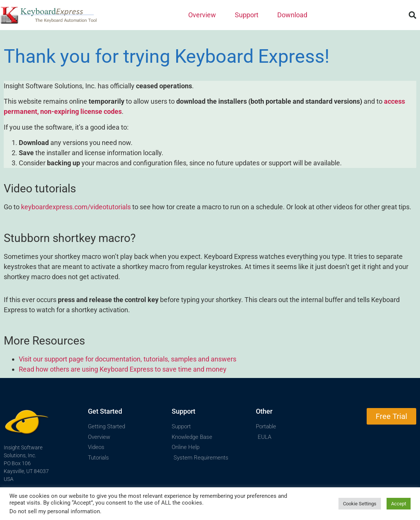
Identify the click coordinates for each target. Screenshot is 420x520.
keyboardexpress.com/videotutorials (76, 207)
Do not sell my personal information (55, 511)
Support (249, 15)
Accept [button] (399, 504)
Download (292, 15)
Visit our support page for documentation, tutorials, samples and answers (128, 359)
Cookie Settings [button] (360, 504)
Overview (204, 15)
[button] (412, 15)
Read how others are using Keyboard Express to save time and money (123, 369)
